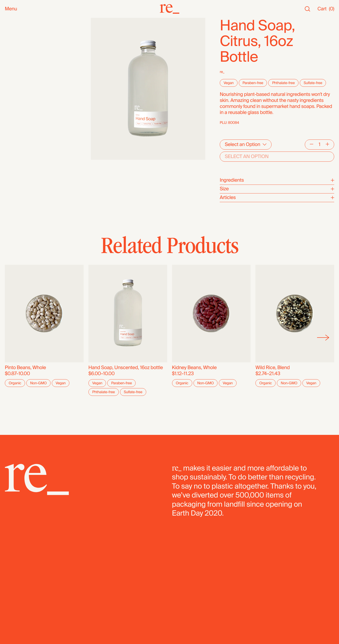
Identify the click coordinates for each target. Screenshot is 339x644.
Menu (11, 9)
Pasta (11, 146)
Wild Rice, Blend (273, 368)
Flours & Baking (21, 128)
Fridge (12, 158)
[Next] (323, 338)
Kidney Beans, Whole (194, 368)
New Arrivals (18, 27)
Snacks (13, 56)
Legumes (15, 140)
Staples (13, 39)
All (7, 21)
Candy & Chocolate (25, 116)
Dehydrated (17, 152)
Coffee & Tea (18, 92)
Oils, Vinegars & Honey (29, 80)
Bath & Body (18, 62)
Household (17, 68)
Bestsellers (17, 33)
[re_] (170, 9)
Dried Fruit (16, 122)
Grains (12, 110)
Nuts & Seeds (19, 86)
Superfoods (17, 98)
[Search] (307, 9)
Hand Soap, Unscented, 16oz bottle (126, 368)
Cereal (12, 134)
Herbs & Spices (21, 104)
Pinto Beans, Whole (25, 368)
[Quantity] (319, 145)
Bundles (14, 169)
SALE (11, 45)
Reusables (16, 74)
